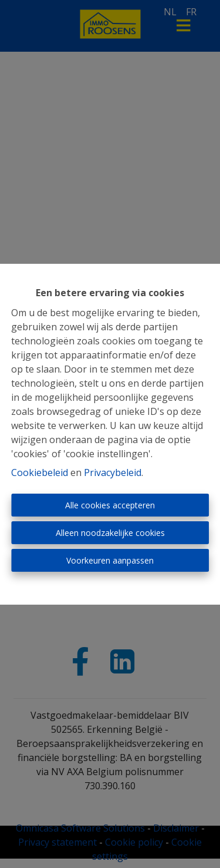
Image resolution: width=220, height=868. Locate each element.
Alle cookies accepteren (110, 505)
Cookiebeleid (40, 472)
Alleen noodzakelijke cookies (110, 533)
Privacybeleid (113, 472)
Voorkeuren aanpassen (110, 560)
